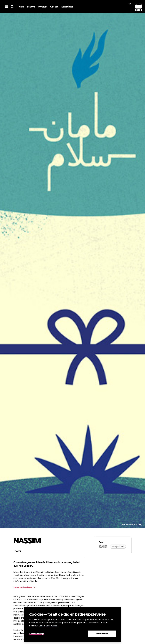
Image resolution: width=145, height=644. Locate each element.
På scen (31, 7)
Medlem (43, 7)
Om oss (54, 7)
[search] (12, 7)
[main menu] (7, 7)
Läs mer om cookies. (48, 626)
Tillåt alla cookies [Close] (102, 634)
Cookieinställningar (37, 634)
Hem (21, 7)
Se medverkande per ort (25, 587)
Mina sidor (67, 7)
